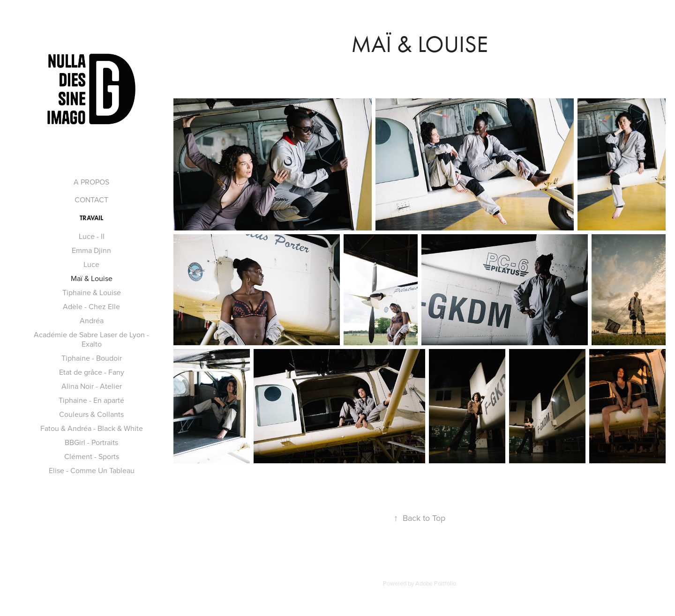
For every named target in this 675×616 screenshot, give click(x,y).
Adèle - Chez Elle (91, 306)
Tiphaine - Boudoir (92, 358)
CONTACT (91, 200)
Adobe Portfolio (436, 583)
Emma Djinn (91, 250)
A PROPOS (91, 182)
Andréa (92, 320)
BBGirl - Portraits (91, 442)
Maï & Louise (92, 278)
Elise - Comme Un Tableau (92, 470)
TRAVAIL (91, 218)
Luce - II (92, 236)
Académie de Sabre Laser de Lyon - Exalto (91, 339)
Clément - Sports (92, 456)
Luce (91, 264)
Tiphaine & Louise (92, 292)
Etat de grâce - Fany (92, 372)
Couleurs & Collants (91, 414)
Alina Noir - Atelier (92, 386)
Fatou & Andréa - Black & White (92, 428)
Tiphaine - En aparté (91, 400)
